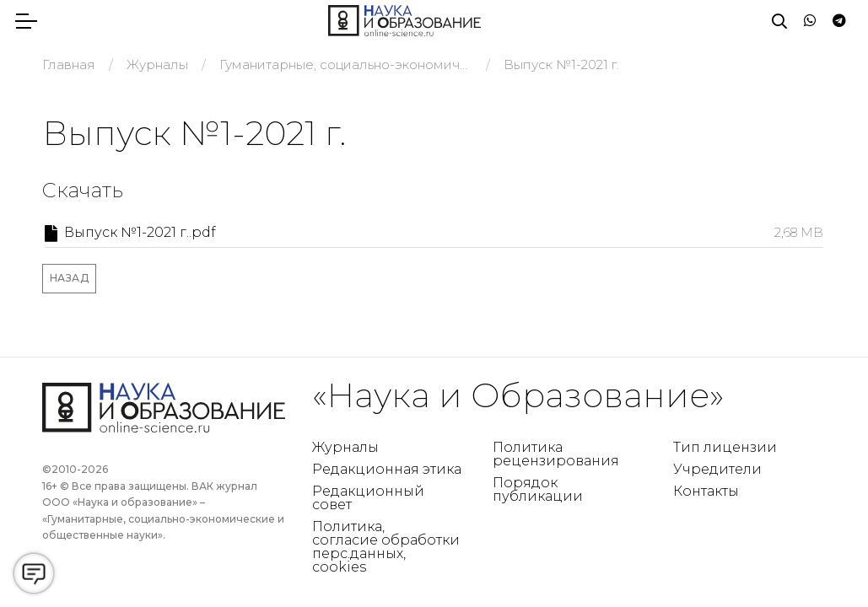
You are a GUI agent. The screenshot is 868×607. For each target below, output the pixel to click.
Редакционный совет (368, 498)
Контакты (706, 491)
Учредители (717, 469)
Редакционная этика (387, 469)
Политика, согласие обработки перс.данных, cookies (386, 547)
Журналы (345, 447)
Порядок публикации (538, 489)
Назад (70, 278)
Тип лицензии (725, 447)
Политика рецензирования (556, 454)
